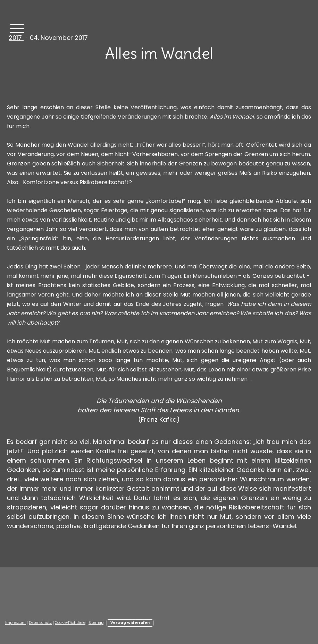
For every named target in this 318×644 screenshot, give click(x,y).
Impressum (15, 623)
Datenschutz (40, 623)
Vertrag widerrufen (130, 623)
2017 (16, 38)
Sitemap (96, 623)
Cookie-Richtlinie (70, 623)
